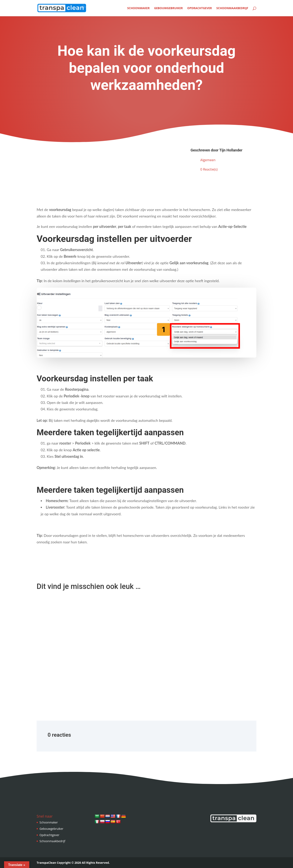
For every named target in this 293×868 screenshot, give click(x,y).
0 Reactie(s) (209, 169)
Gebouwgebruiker (168, 8)
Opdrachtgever (200, 8)
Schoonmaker (138, 8)
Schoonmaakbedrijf (232, 8)
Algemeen (208, 160)
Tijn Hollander (231, 150)
